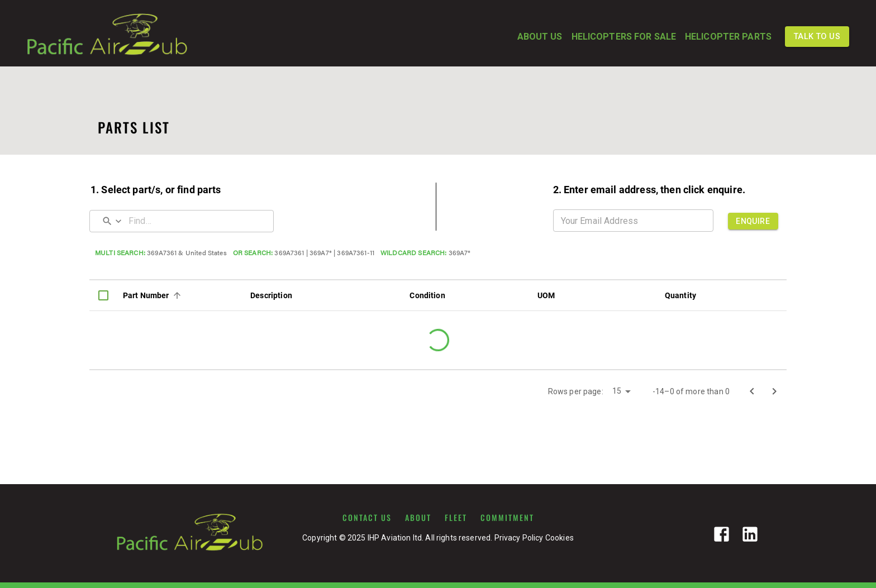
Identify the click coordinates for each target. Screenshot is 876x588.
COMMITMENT (507, 518)
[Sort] (177, 295)
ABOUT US (540, 37)
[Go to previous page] (752, 391)
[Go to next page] (774, 391)
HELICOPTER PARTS (728, 37)
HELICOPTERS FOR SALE (624, 37)
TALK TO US (817, 37)
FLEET (456, 518)
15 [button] (617, 391)
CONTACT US (367, 518)
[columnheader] (103, 295)
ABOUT (418, 518)
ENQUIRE (753, 221)
